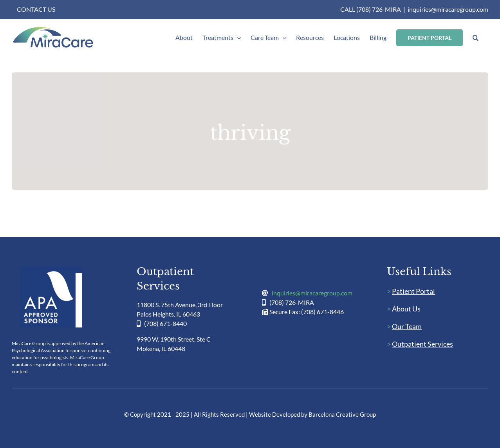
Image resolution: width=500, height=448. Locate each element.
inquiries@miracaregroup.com (448, 9)
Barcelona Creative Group (342, 414)
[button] (476, 38)
